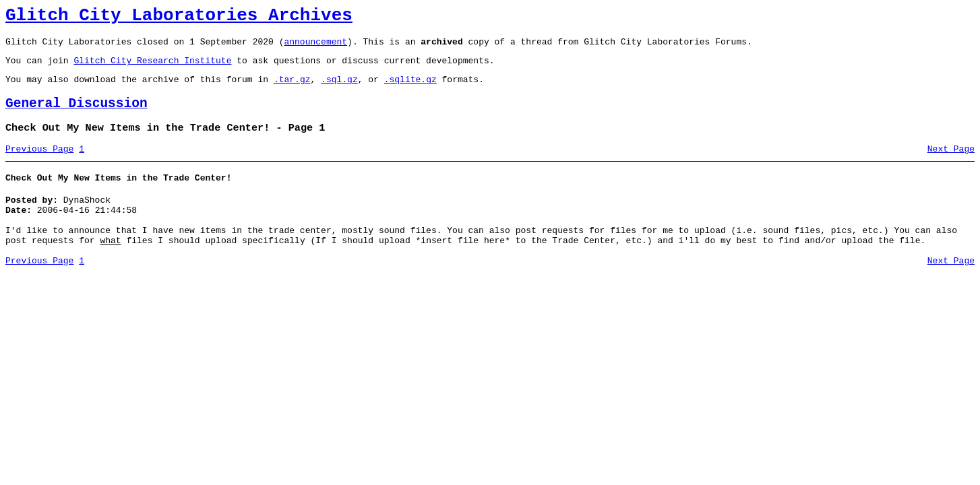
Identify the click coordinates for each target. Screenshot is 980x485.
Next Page (951, 165)
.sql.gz (339, 89)
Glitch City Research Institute (152, 68)
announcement (315, 47)
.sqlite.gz (410, 89)
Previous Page (39, 165)
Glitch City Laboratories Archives (179, 18)
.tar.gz (292, 89)
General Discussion (76, 116)
